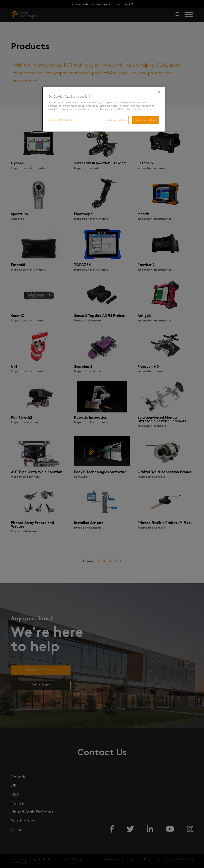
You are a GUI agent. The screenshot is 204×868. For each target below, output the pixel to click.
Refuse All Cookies (115, 120)
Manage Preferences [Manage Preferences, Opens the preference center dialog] (62, 120)
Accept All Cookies (145, 120)
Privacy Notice (145, 109)
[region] (103, 109)
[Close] (159, 92)
